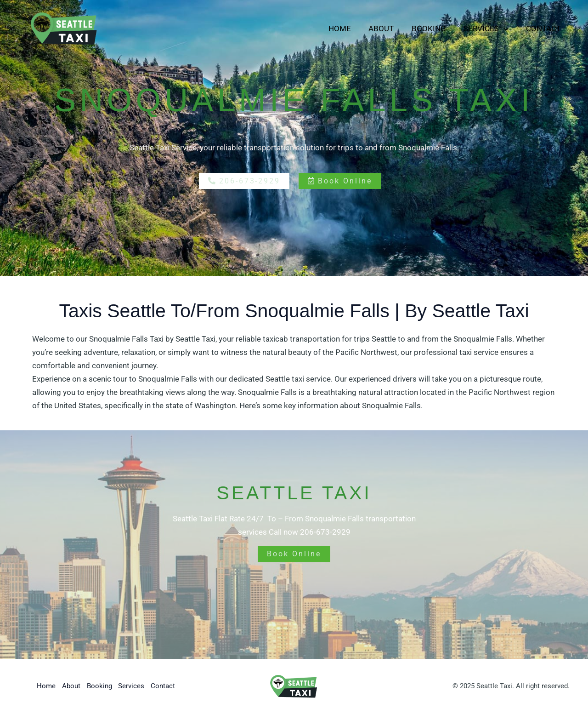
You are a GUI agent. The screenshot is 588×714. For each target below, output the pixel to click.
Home (349, 29)
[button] (507, 29)
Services (489, 29)
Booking (434, 29)
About (388, 29)
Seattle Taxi (195, 339)
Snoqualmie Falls (483, 339)
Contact (544, 29)
